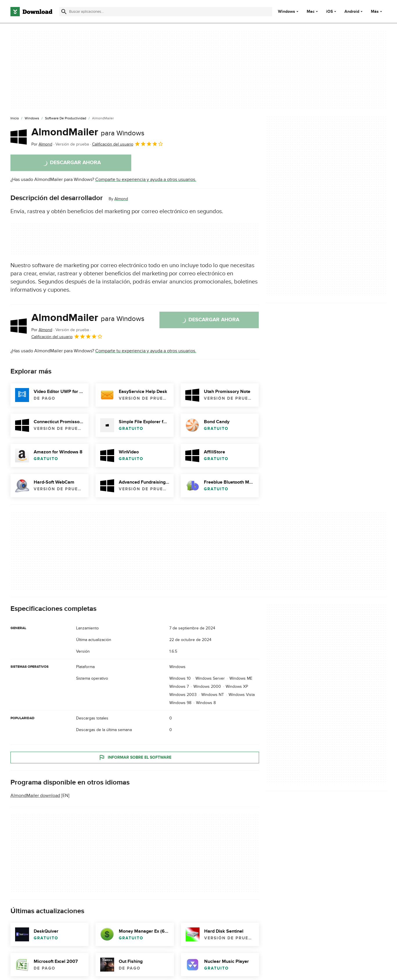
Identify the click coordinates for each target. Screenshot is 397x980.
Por (42, 144)
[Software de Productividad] (66, 119)
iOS (329, 12)
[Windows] (32, 119)
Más (377, 11)
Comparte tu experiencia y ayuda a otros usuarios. (146, 180)
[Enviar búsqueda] (64, 12)
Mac (311, 12)
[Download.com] (31, 12)
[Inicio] (15, 119)
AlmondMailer (88, 132)
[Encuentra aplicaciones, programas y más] (166, 12)
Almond (121, 199)
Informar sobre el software (135, 757)
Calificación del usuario (128, 144)
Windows (286, 12)
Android (352, 12)
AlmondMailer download (35, 796)
